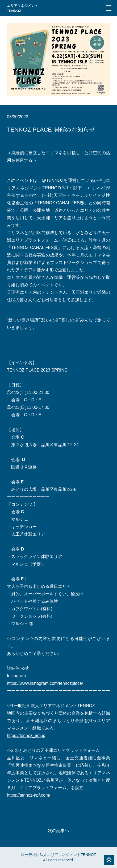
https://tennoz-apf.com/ (29, 795)
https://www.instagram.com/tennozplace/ (45, 683)
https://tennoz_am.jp (26, 735)
